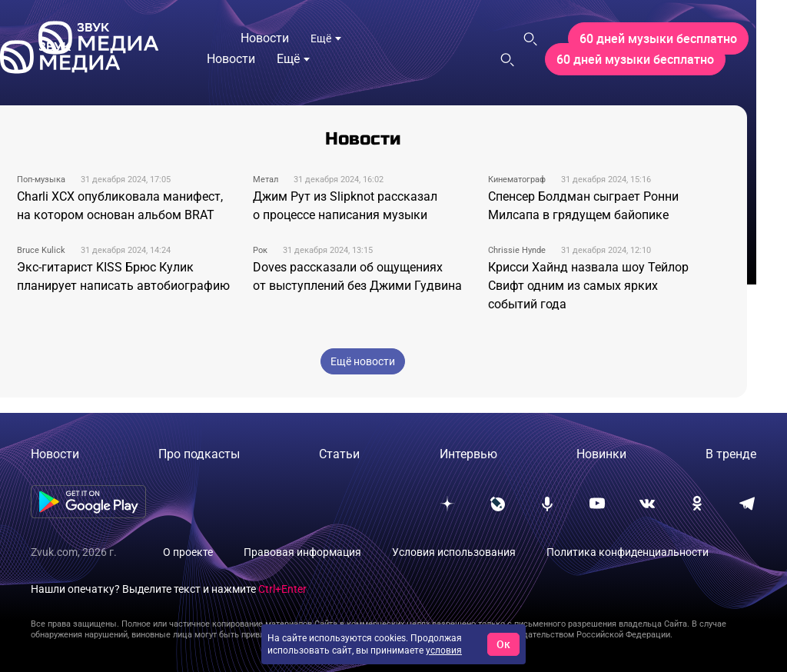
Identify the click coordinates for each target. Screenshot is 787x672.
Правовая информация (302, 552)
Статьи (339, 454)
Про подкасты (199, 454)
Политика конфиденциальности (628, 552)
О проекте (188, 552)
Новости (55, 454)
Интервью (468, 454)
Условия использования (454, 552)
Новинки (601, 454)
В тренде (731, 454)
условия (444, 650)
